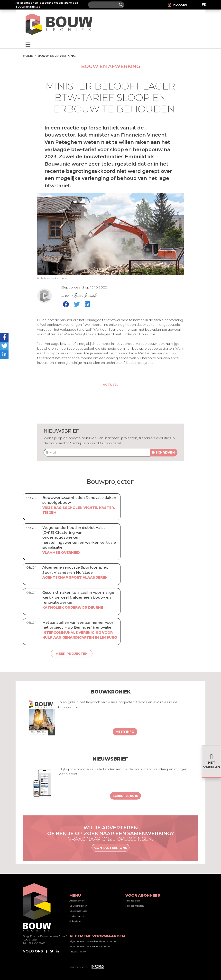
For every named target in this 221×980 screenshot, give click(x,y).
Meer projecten (72, 653)
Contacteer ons (111, 848)
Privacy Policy (78, 952)
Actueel (110, 385)
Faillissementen (135, 906)
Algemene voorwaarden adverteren (90, 946)
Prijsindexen (133, 901)
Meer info (125, 732)
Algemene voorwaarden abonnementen (93, 941)
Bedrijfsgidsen (78, 916)
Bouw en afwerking (57, 56)
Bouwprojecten (78, 906)
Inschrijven (163, 452)
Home (28, 56)
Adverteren (76, 921)
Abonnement (77, 901)
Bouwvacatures (78, 911)
